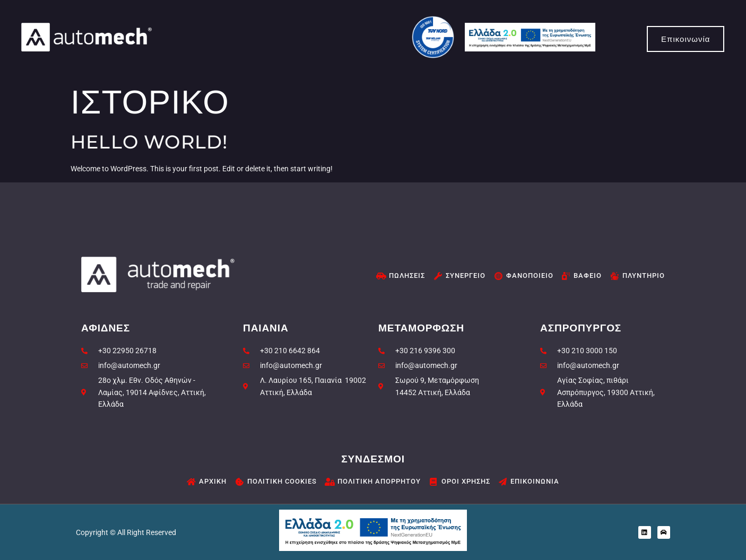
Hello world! (149, 142)
